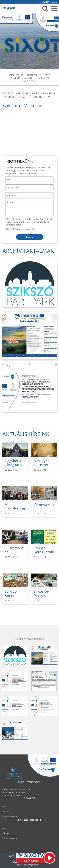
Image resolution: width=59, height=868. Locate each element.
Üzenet (9, 202)
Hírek (5, 807)
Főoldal (9, 94)
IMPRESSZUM (16, 75)
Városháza (7, 812)
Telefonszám (12, 186)
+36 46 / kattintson (15, 793)
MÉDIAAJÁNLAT (29, 81)
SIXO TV (41, 94)
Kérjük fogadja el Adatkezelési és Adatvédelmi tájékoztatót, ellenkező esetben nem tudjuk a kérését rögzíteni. (29, 222)
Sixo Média (25, 94)
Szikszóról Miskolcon (33, 97)
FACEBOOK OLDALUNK (22, 78)
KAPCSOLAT (43, 78)
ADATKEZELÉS (34, 75)
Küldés (29, 237)
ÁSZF (47, 75)
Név (8, 178)
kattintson (15, 795)
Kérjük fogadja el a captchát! (21, 229)
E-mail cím (11, 194)
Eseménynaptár (10, 816)
